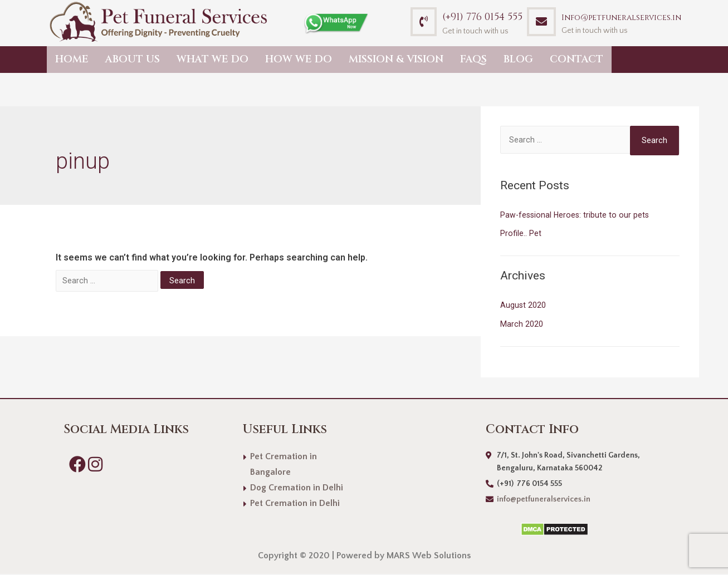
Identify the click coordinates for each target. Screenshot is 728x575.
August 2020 (523, 306)
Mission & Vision (396, 59)
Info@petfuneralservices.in (621, 18)
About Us (133, 59)
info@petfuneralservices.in (544, 500)
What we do (212, 59)
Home (72, 59)
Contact (576, 59)
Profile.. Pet (521, 234)
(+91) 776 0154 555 (482, 17)
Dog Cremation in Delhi (297, 489)
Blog (518, 59)
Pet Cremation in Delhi (295, 504)
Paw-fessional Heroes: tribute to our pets (576, 216)
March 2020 (522, 325)
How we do (299, 59)
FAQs (473, 59)
